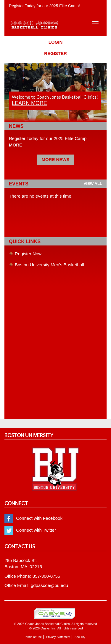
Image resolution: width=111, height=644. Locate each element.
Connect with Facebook (33, 518)
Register (55, 53)
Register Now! (29, 254)
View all (93, 184)
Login (56, 42)
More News (55, 159)
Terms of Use (33, 637)
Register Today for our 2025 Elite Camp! (44, 6)
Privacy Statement (58, 637)
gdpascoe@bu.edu (49, 585)
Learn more (29, 103)
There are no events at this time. (41, 196)
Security (80, 637)
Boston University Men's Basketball (49, 265)
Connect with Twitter (30, 530)
